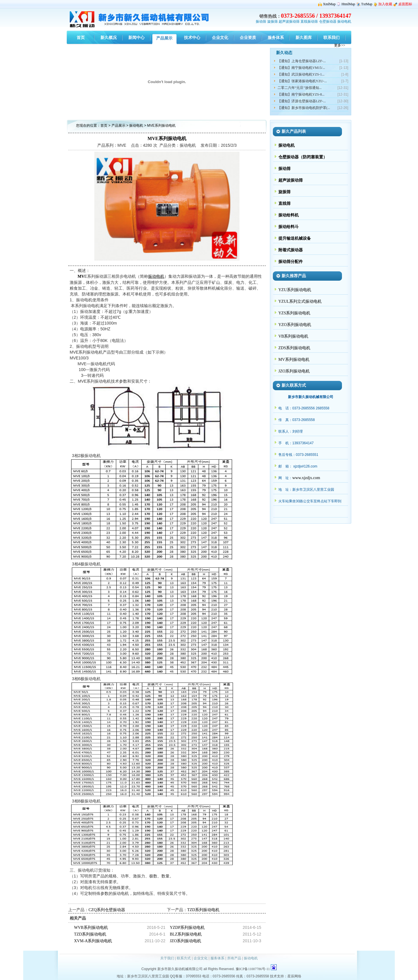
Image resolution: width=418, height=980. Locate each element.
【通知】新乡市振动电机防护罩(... (304, 108)
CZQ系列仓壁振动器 (107, 910)
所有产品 (234, 958)
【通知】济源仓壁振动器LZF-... (302, 101)
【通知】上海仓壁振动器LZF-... (302, 61)
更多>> (340, 45)
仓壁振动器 (328, 22)
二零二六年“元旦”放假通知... (300, 88)
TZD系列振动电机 (203, 910)
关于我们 (167, 958)
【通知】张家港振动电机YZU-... (302, 81)
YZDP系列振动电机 (187, 928)
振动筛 (261, 22)
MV (81, 276)
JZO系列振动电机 (185, 941)
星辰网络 (294, 976)
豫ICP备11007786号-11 (253, 969)
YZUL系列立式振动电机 (300, 301)
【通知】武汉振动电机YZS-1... (301, 74)
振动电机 (344, 22)
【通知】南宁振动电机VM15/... (301, 68)
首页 (104, 126)
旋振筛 (273, 22)
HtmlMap (348, 4)
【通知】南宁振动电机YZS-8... (301, 94)
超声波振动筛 (289, 22)
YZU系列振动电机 (295, 290)
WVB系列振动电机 (91, 928)
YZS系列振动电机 (294, 313)
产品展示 (118, 126)
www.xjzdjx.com (306, 478)
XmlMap (329, 4)
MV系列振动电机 (294, 360)
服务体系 (217, 958)
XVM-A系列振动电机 (93, 941)
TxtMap (367, 4)
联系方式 (184, 958)
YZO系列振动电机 (295, 325)
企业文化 (201, 958)
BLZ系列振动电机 (186, 934)
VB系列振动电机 (293, 336)
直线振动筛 (309, 22)
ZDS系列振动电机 (294, 348)
